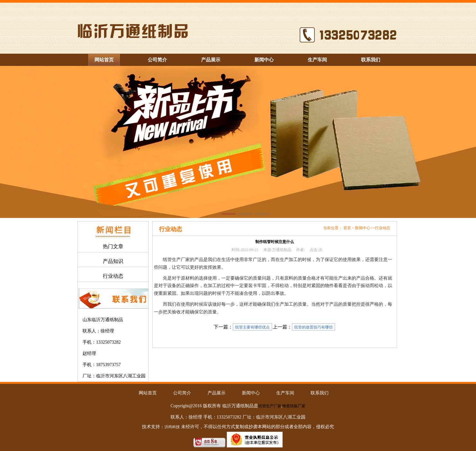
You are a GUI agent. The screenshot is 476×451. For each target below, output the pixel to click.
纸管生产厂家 (270, 406)
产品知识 (113, 261)
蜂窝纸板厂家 (294, 406)
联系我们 (371, 60)
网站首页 (104, 60)
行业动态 (113, 276)
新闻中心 (264, 60)
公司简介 (157, 60)
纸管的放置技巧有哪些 (313, 327)
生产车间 (317, 60)
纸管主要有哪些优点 (252, 327)
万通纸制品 (282, 250)
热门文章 (113, 246)
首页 (347, 228)
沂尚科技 (172, 427)
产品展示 (211, 60)
